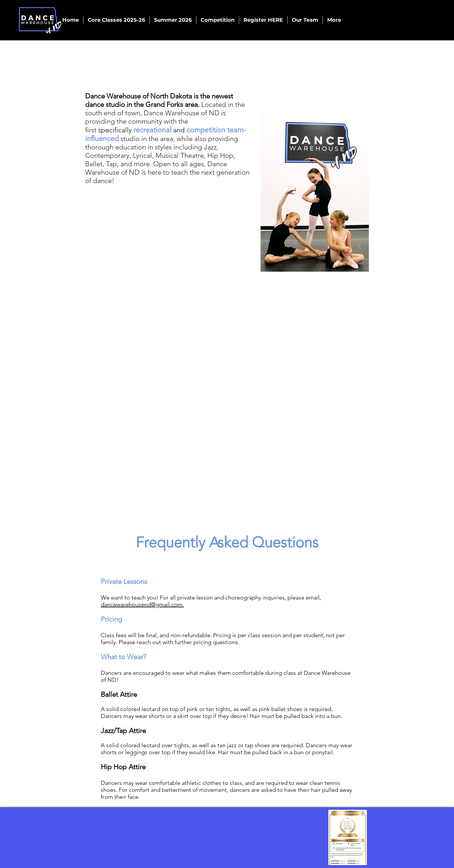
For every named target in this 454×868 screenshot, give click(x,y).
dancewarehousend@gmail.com (142, 604)
